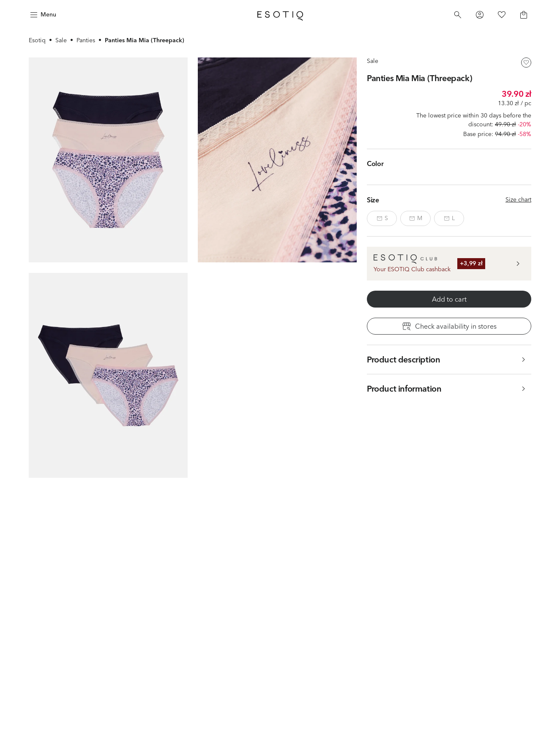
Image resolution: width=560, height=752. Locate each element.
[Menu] (42, 15)
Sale (61, 40)
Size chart (518, 199)
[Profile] (480, 15)
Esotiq (37, 40)
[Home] (280, 15)
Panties (86, 40)
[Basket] (524, 15)
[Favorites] (502, 15)
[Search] (458, 15)
